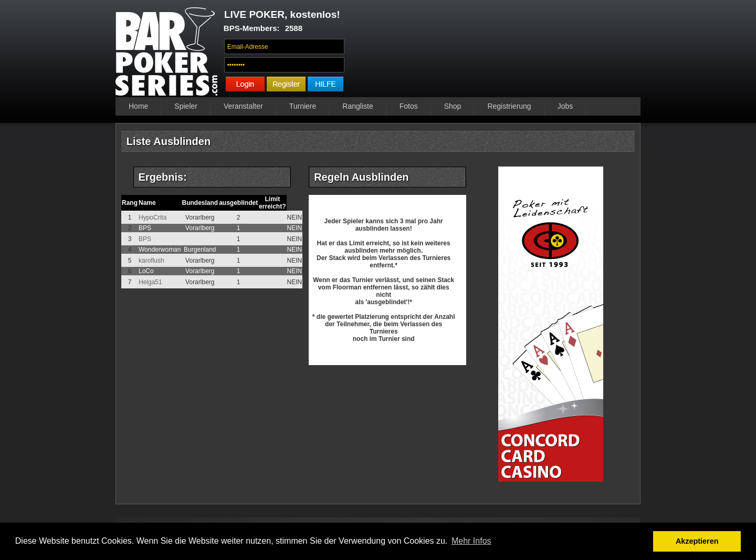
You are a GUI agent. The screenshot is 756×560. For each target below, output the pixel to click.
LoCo (146, 271)
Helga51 (150, 282)
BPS (145, 228)
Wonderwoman (160, 250)
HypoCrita (153, 217)
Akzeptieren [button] (697, 541)
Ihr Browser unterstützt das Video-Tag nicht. (495, 51)
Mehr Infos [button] (471, 541)
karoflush (151, 261)
